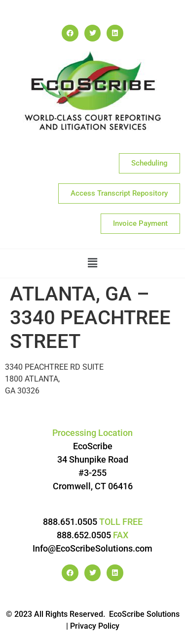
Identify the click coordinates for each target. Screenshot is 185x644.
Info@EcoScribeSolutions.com (92, 548)
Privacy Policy (95, 626)
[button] (92, 263)
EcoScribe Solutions (144, 614)
